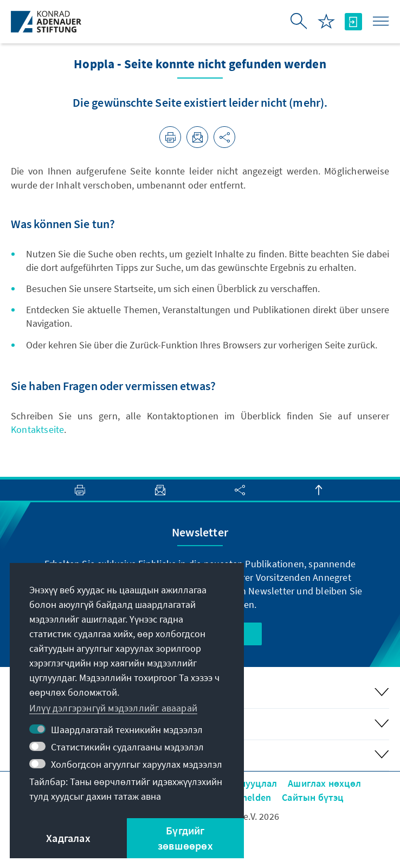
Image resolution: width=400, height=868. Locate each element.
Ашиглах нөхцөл (324, 783)
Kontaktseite (37, 429)
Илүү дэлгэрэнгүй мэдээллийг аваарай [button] (113, 708)
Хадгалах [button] (68, 838)
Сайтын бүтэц (312, 797)
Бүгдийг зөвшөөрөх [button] (185, 838)
